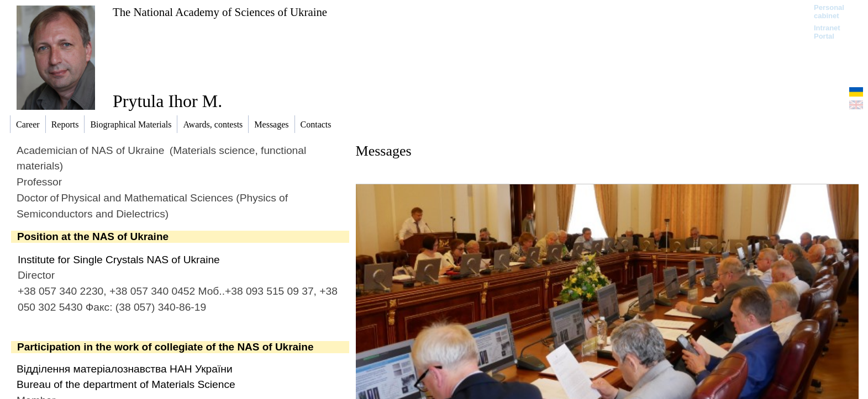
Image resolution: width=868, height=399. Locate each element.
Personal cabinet (829, 12)
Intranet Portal (827, 32)
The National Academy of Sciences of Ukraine (220, 12)
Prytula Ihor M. (167, 101)
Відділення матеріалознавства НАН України (125, 369)
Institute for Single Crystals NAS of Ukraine (119, 260)
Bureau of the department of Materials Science (126, 384)
